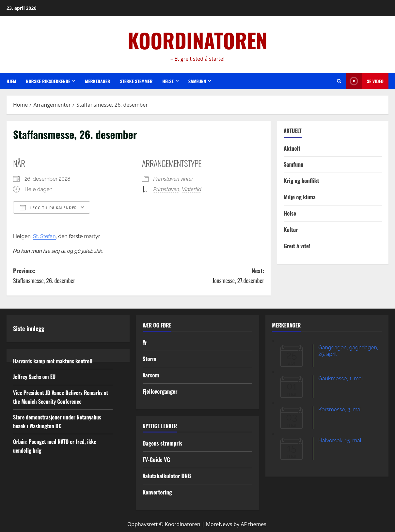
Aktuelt (292, 148)
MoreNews (219, 524)
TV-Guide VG (156, 459)
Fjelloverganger (160, 391)
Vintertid (192, 189)
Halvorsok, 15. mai (340, 441)
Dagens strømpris (163, 443)
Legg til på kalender (48, 207)
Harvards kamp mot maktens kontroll (53, 361)
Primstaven (166, 189)
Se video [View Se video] (365, 81)
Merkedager (97, 81)
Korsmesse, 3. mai (340, 410)
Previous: (76, 276)
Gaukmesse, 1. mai (340, 379)
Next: (202, 276)
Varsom (151, 375)
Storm (150, 359)
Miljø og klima (300, 197)
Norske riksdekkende (48, 81)
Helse (168, 81)
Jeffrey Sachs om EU (34, 377)
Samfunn (197, 81)
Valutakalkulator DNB (167, 476)
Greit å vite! (297, 246)
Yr (145, 342)
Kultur (291, 229)
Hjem (11, 81)
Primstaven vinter (174, 179)
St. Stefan (44, 236)
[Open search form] (339, 81)
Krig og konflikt (301, 181)
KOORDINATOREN (197, 40)
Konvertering (157, 492)
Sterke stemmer (136, 81)
